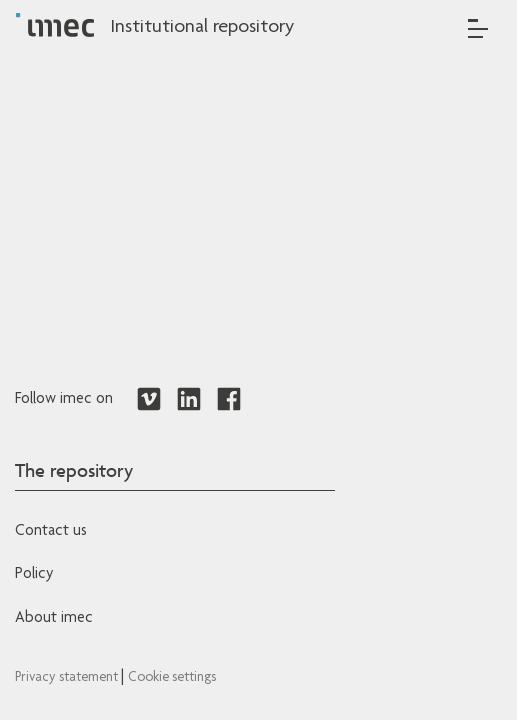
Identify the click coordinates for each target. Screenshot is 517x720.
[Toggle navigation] (478, 28)
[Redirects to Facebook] (229, 400)
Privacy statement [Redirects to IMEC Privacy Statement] (68, 678)
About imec (54, 619)
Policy (34, 575)
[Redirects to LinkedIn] (189, 400)
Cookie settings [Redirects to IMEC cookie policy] (172, 678)
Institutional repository (202, 28)
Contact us (51, 532)
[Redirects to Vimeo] (149, 400)
